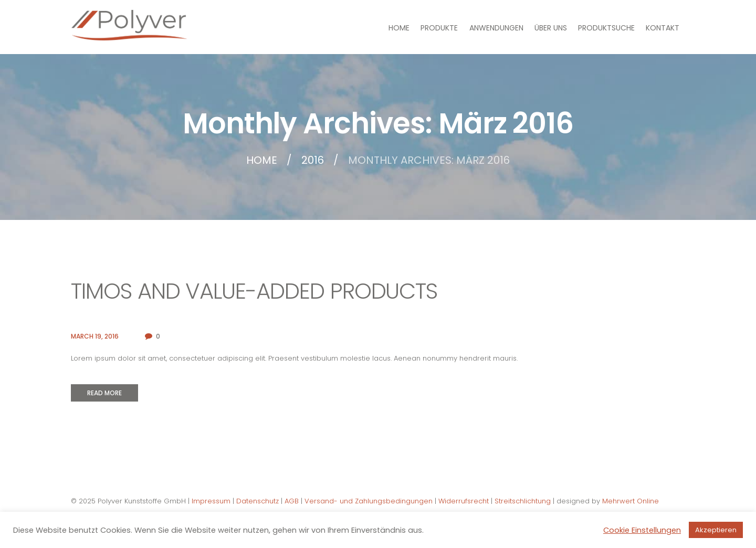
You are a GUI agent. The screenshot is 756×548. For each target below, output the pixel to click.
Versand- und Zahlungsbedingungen (369, 501)
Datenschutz (258, 501)
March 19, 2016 (95, 336)
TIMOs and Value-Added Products (254, 291)
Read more (104, 393)
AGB (292, 501)
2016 (313, 160)
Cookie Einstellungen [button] (642, 530)
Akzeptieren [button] (716, 530)
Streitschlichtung (523, 501)
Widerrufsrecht (464, 501)
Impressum (211, 501)
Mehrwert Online (631, 501)
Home (262, 160)
